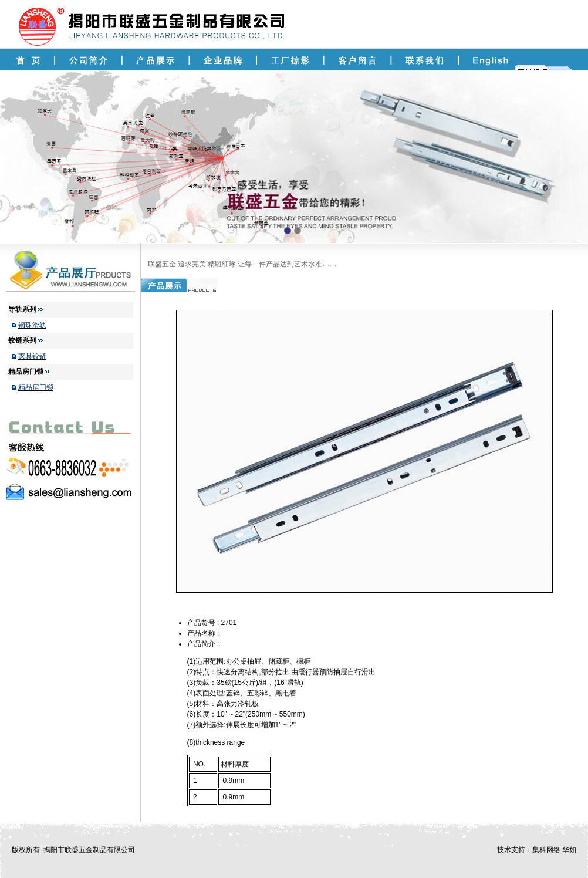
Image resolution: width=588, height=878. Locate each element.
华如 (569, 850)
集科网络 (546, 850)
